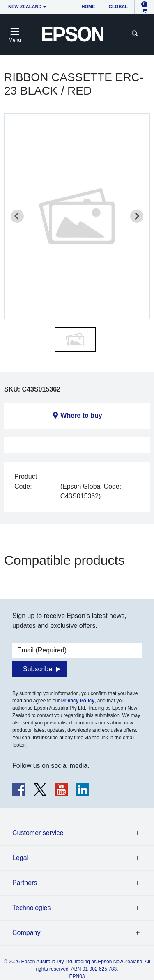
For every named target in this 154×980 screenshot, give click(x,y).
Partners (25, 883)
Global (118, 7)
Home (88, 7)
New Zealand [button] (25, 7)
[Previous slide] (17, 216)
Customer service (38, 833)
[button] (75, 339)
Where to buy (81, 415)
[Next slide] (137, 216)
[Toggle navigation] (15, 34)
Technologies (31, 908)
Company (26, 933)
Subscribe (38, 669)
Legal (20, 858)
